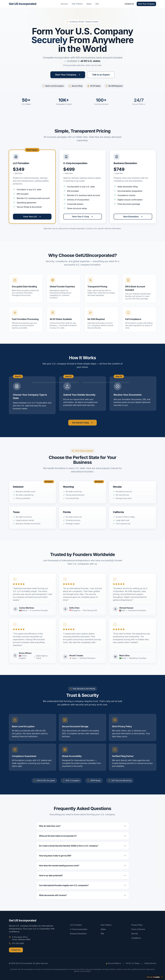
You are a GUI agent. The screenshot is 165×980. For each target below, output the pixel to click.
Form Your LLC (32, 217)
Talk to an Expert (101, 75)
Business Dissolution (78, 934)
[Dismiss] (162, 977)
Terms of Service (138, 929)
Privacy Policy (137, 925)
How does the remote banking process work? (83, 866)
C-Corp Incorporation (79, 929)
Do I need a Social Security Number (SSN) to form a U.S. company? (83, 846)
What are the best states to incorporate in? (83, 836)
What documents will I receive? (83, 895)
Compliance (136, 938)
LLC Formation (76, 925)
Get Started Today (82, 423)
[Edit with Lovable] (153, 977)
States (89, 4)
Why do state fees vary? (83, 826)
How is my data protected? (83, 875)
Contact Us (129, 4)
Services (64, 4)
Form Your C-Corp (82, 217)
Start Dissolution (133, 217)
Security (135, 934)
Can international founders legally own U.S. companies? (83, 885)
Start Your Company (146, 4)
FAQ (97, 4)
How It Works (77, 4)
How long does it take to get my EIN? (83, 856)
